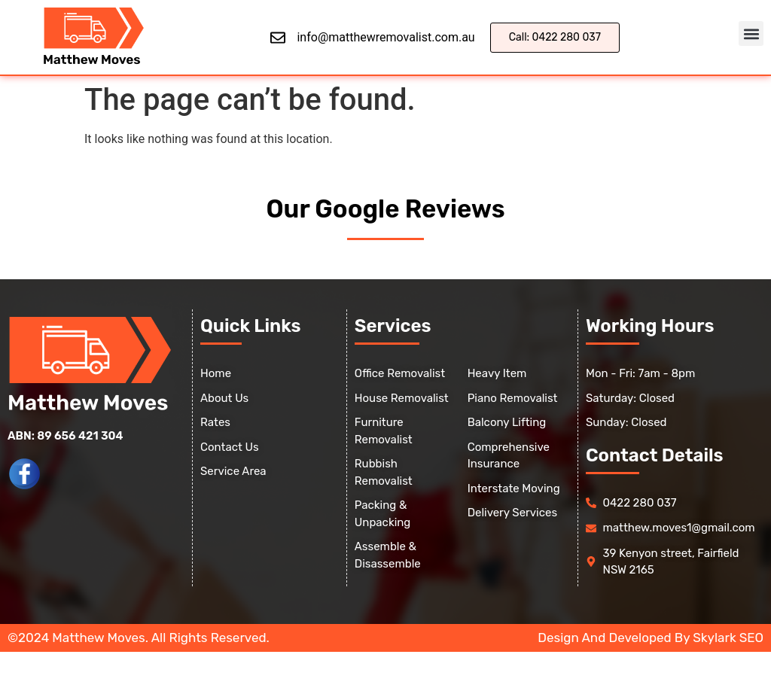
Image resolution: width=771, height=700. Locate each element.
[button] (751, 33)
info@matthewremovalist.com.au (385, 37)
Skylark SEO (728, 638)
